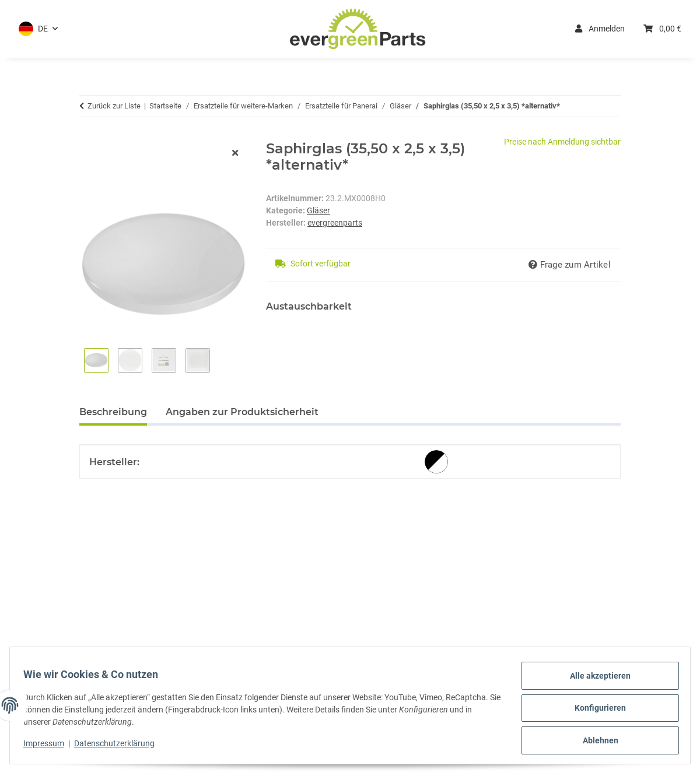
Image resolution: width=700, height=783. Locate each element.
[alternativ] (436, 462)
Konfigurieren (595, 711)
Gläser (318, 210)
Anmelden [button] (600, 29)
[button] (38, 29)
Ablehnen (595, 742)
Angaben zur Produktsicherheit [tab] (242, 412)
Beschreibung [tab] (113, 412)
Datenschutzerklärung (120, 747)
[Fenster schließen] (235, 154)
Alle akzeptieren (595, 681)
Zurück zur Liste (114, 106)
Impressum (49, 747)
